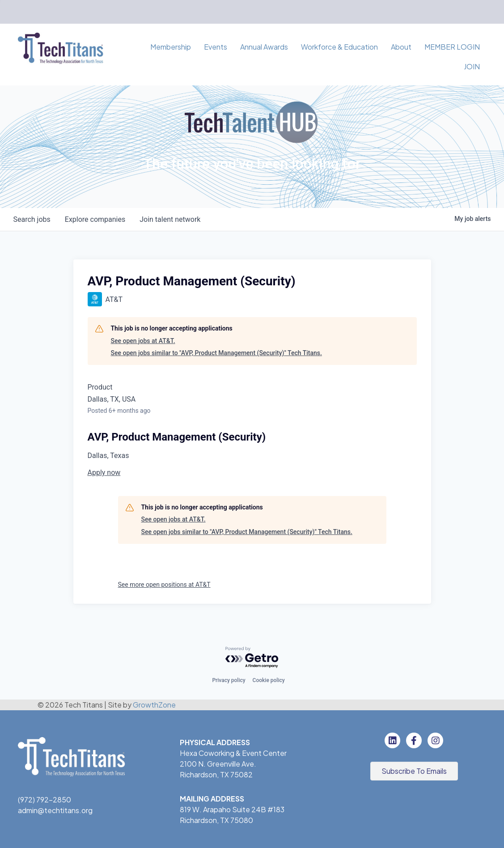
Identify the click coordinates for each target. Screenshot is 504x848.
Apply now (104, 473)
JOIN (472, 66)
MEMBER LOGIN (452, 47)
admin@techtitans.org (55, 812)
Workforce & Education (339, 47)
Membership (171, 47)
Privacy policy (229, 680)
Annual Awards (264, 47)
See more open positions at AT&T (164, 585)
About (401, 47)
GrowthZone (154, 705)
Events (216, 47)
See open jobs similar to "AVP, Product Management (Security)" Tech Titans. (216, 353)
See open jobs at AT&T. (143, 341)
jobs (32, 219)
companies (95, 219)
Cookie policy (269, 680)
